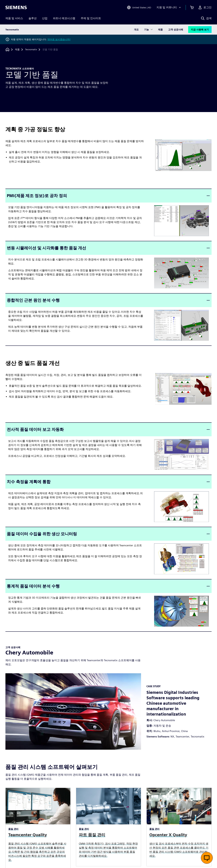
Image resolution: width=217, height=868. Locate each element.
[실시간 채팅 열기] (207, 858)
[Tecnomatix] (31, 50)
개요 (136, 30)
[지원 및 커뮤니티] (169, 7)
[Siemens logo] (16, 7)
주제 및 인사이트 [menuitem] (91, 18)
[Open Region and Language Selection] (139, 7)
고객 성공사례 (176, 30)
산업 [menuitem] (45, 18)
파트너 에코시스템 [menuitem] (64, 18)
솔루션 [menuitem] (33, 18)
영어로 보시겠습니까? (59, 39)
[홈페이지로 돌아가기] (7, 49)
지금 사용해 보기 (200, 30)
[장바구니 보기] (192, 7)
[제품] (17, 50)
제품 (160, 30)
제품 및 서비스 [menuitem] (14, 18)
